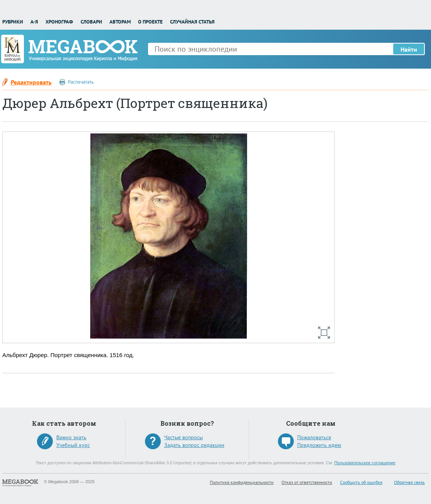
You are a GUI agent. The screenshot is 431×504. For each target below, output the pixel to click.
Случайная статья (192, 22)
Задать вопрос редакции (194, 445)
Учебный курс (73, 445)
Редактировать (31, 82)
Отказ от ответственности (307, 482)
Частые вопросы (184, 437)
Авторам (120, 22)
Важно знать (71, 437)
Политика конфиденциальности (242, 482)
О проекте (150, 22)
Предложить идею (319, 445)
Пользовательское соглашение (365, 463)
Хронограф (59, 22)
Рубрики (13, 22)
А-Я (34, 22)
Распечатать (81, 82)
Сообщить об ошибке (361, 482)
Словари (91, 22)
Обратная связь (409, 482)
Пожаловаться (314, 437)
